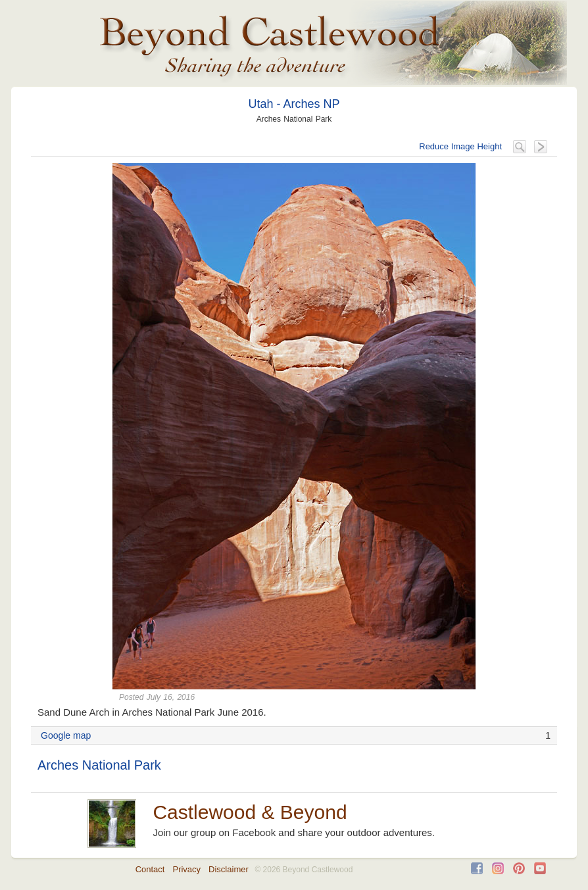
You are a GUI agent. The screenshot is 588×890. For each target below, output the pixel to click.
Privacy (186, 869)
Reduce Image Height (460, 146)
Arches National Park (99, 765)
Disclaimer (229, 869)
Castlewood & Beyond (250, 812)
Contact (150, 869)
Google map (66, 735)
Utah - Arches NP (294, 104)
